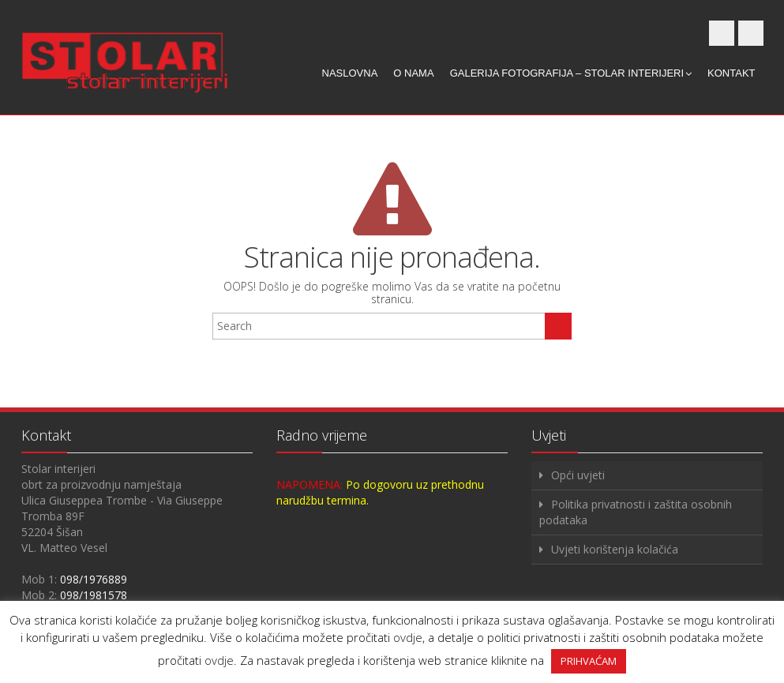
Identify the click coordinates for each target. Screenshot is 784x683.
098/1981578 (94, 595)
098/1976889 (94, 579)
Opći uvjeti (578, 475)
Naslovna (350, 73)
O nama (413, 73)
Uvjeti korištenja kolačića (615, 549)
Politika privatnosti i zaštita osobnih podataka (636, 512)
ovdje (408, 637)
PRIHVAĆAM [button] (589, 661)
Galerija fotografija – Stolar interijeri (571, 73)
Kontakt (731, 73)
